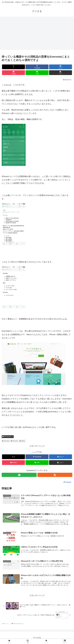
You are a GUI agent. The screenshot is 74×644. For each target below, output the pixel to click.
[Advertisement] (37, 34)
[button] (61, 73)
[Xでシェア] (13, 67)
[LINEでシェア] (37, 73)
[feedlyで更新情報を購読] (19, 475)
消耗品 (22, 441)
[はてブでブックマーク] (61, 67)
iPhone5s (14, 441)
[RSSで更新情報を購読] (55, 475)
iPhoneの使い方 (8, 437)
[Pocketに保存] (13, 73)
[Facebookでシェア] (37, 67)
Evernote (6, 441)
